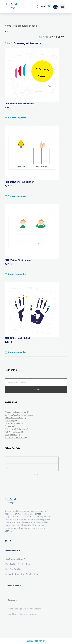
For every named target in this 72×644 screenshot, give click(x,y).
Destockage (10, 420)
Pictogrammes (11, 435)
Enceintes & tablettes (14, 423)
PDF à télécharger (13, 432)
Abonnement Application (16, 412)
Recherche (36, 389)
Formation (9, 426)
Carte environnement (14, 418)
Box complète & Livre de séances (19, 415)
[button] (63, 7)
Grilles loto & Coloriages (15, 429)
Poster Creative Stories (15, 437)
